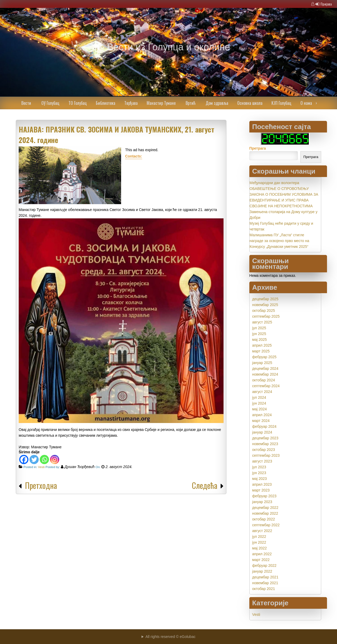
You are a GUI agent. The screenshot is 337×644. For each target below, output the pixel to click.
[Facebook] (24, 459)
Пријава (326, 4)
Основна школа (250, 103)
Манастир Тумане (161, 103)
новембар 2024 (265, 374)
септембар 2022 (266, 525)
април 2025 (262, 345)
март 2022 (261, 560)
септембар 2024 (266, 386)
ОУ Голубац (50, 103)
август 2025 (262, 322)
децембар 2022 (265, 508)
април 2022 (262, 554)
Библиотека (106, 103)
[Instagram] (55, 459)
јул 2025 (259, 328)
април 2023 (262, 484)
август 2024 (262, 392)
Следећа (205, 485)
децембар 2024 (265, 368)
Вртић (191, 103)
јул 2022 (259, 537)
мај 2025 (260, 340)
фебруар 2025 (264, 357)
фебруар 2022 (264, 566)
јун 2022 (259, 542)
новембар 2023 (265, 444)
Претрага (258, 148)
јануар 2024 (262, 432)
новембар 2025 (265, 305)
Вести (26, 103)
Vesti (41, 467)
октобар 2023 (264, 450)
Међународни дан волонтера (274, 183)
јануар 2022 (262, 571)
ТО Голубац (78, 103)
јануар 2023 (262, 502)
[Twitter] (34, 459)
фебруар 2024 (264, 426)
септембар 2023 (266, 455)
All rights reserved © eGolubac (170, 637)
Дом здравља (217, 103)
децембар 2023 (265, 438)
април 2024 (262, 415)
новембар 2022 (265, 513)
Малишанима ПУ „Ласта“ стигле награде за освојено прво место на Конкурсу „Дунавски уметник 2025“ (279, 241)
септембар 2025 (266, 316)
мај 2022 (260, 548)
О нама (306, 103)
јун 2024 (259, 403)
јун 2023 (259, 473)
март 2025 (261, 351)
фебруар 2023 (264, 496)
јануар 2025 (262, 363)
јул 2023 (259, 467)
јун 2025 (259, 334)
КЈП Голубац (281, 103)
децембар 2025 (265, 299)
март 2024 (261, 421)
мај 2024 (260, 409)
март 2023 (261, 490)
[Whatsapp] (44, 459)
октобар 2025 (264, 311)
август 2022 (262, 531)
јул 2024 (259, 397)
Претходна (41, 485)
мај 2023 (260, 479)
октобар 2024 (264, 380)
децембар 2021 (265, 577)
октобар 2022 (264, 519)
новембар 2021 (265, 583)
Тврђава (131, 103)
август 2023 (262, 461)
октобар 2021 (264, 589)
